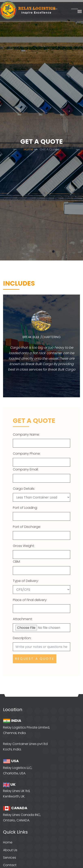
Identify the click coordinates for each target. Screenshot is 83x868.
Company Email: (26, 469)
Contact (10, 865)
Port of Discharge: (27, 527)
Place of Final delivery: (30, 600)
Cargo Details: (24, 489)
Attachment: (23, 619)
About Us (10, 850)
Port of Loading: (25, 508)
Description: (22, 638)
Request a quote (35, 659)
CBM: (17, 562)
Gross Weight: (24, 546)
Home (28, 149)
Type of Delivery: (26, 581)
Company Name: (26, 435)
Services (10, 858)
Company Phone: (27, 454)
